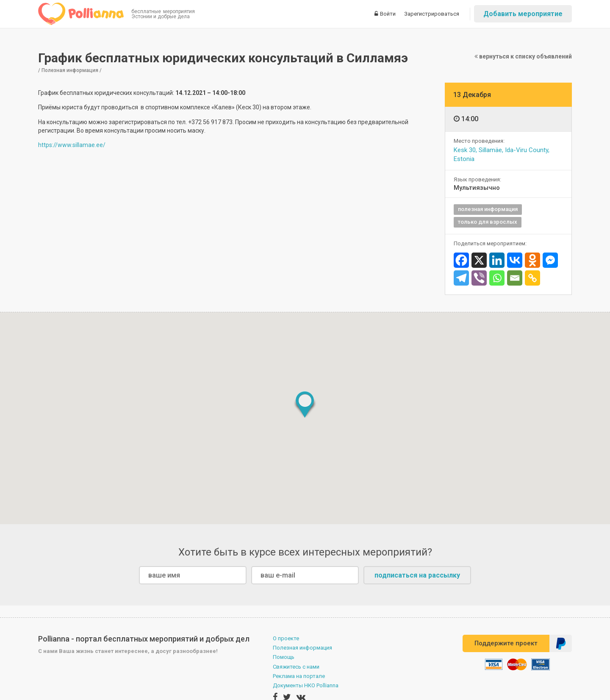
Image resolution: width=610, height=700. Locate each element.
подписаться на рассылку (417, 575)
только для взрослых (488, 222)
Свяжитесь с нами (296, 667)
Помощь (284, 657)
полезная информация (488, 209)
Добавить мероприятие (523, 14)
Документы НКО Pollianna (306, 685)
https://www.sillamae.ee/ (72, 145)
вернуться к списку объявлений (523, 56)
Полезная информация (302, 648)
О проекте (286, 638)
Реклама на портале (299, 676)
